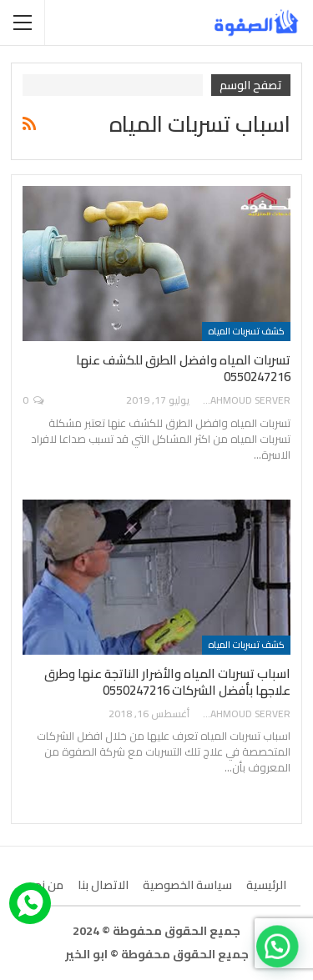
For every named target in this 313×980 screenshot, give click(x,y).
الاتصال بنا (103, 885)
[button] (280, 956)
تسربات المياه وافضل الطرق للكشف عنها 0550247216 (183, 368)
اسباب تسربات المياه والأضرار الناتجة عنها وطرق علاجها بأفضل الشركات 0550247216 (167, 682)
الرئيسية (266, 885)
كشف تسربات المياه (246, 331)
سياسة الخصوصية (187, 885)
